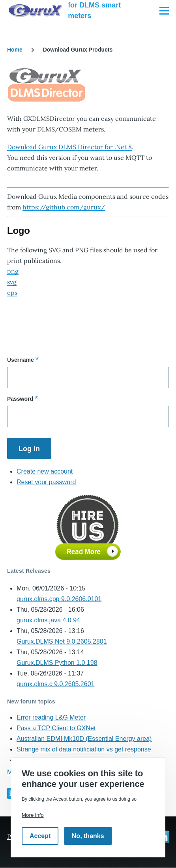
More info (33, 815)
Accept (40, 836)
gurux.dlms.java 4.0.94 (48, 620)
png (13, 271)
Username (21, 360)
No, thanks (88, 836)
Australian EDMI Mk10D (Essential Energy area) (84, 739)
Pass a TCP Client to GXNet (56, 728)
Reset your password (46, 482)
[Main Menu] (164, 11)
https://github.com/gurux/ (64, 207)
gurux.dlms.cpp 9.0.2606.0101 (59, 599)
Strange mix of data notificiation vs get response (84, 749)
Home (15, 50)
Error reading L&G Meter (51, 717)
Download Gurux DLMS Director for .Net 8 (69, 147)
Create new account (45, 471)
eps (12, 292)
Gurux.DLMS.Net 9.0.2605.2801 (62, 641)
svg (12, 282)
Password (20, 399)
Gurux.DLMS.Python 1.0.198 (57, 663)
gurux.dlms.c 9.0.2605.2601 (55, 684)
